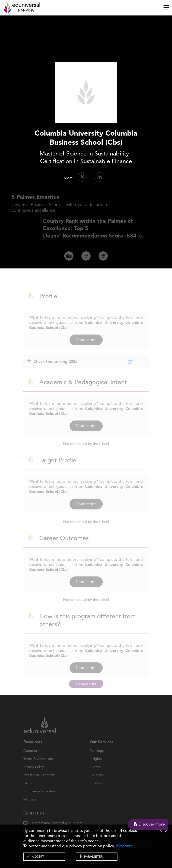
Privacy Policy (34, 773)
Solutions (97, 781)
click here (124, 846)
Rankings (97, 757)
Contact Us (34, 819)
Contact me (86, 346)
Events (95, 773)
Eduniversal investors (40, 798)
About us (30, 757)
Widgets (30, 806)
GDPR (28, 789)
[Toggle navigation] (166, 8)
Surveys (96, 789)
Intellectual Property (39, 781)
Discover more (86, 684)
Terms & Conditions (38, 765)
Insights (96, 765)
